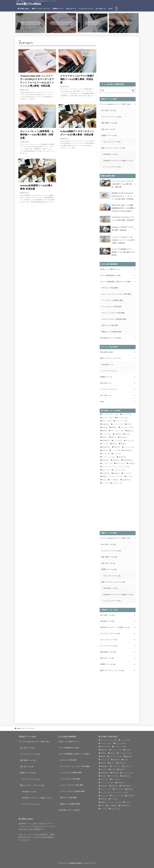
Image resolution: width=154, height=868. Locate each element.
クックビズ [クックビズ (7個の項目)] (118, 441)
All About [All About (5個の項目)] (122, 457)
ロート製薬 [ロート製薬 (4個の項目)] (114, 480)
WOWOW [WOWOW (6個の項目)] (106, 447)
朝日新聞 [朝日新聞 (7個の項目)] (106, 441)
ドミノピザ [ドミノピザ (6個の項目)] (115, 450)
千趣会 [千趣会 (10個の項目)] (106, 424)
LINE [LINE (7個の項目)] (105, 437)
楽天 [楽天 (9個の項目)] (129, 424)
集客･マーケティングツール (41, 9)
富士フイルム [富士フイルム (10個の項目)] (122, 418)
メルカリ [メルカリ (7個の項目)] (129, 441)
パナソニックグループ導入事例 (113, 313)
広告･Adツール (71, 9)
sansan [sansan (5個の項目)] (116, 460)
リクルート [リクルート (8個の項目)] (106, 434)
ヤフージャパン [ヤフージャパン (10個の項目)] (121, 421)
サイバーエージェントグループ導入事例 (116, 294)
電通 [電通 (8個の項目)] (104, 431)
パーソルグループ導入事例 (111, 307)
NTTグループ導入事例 (110, 288)
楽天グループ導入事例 (110, 325)
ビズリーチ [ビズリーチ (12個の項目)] (127, 414)
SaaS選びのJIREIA (29, 4)
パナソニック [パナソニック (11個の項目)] (107, 418)
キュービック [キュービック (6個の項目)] (129, 447)
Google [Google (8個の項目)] (118, 434)
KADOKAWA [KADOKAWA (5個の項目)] (128, 460)
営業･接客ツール (109, 123)
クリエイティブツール (86, 9)
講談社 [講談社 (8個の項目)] (130, 431)
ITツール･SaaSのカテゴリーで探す (115, 104)
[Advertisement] (118, 61)
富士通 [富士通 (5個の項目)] (131, 463)
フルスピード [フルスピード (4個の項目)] (117, 483)
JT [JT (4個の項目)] (104, 480)
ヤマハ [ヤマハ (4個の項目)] (105, 483)
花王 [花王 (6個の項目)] (114, 444)
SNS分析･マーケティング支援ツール (118, 161)
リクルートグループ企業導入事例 (114, 319)
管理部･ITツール (58, 9)
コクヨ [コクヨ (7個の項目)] (105, 444)
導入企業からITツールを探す (111, 338)
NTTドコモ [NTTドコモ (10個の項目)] (107, 421)
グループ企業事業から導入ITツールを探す (116, 282)
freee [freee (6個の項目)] (105, 450)
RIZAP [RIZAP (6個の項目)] (117, 447)
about (111, 9)
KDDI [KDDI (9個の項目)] (105, 427)
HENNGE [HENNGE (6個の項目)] (127, 450)
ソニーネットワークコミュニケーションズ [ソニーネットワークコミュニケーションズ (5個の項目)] (116, 467)
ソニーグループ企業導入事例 (112, 300)
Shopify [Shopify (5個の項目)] (105, 460)
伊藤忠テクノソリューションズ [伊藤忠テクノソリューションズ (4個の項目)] (112, 477)
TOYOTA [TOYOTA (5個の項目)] (106, 473)
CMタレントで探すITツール (110, 269)
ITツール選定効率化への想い (111, 275)
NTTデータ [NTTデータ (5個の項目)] (120, 463)
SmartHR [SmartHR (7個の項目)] (123, 437)
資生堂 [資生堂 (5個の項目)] (116, 473)
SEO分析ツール (110, 154)
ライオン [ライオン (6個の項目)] (106, 454)
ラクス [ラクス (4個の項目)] (129, 477)
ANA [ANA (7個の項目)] (113, 437)
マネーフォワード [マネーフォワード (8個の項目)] (117, 431)
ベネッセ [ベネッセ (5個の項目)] (117, 454)
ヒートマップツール (112, 167)
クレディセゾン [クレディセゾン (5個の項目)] (119, 470)
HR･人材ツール (101, 9)
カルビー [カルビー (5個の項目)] (106, 470)
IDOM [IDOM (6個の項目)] (123, 444)
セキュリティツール (112, 142)
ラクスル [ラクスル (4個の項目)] (127, 473)
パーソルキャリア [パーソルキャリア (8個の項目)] (127, 427)
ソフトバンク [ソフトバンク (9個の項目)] (118, 424)
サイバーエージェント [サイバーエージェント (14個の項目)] (110, 414)
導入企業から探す (23, 9)
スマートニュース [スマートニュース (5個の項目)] (108, 457)
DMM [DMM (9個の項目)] (114, 427)
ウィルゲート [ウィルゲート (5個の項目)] (107, 463)
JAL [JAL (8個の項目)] (127, 434)
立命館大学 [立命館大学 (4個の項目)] (126, 480)
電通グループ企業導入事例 (111, 332)
